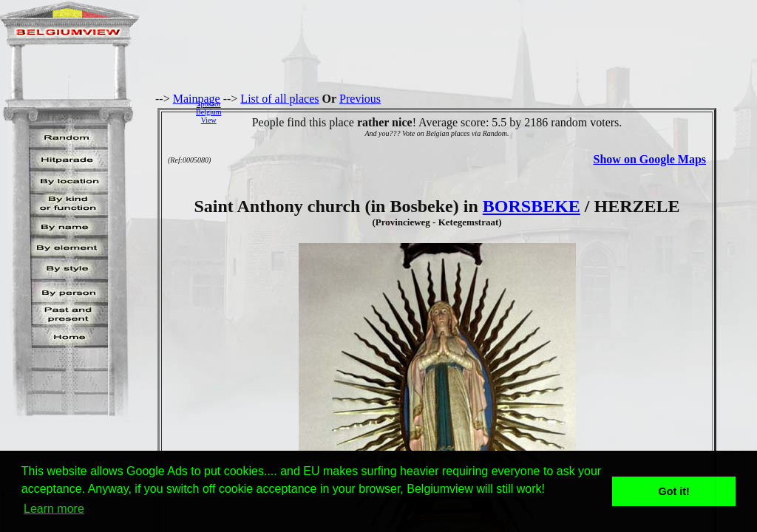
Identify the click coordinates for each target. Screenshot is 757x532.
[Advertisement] (493, 112)
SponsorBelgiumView (208, 112)
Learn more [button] (54, 509)
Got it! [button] (674, 491)
